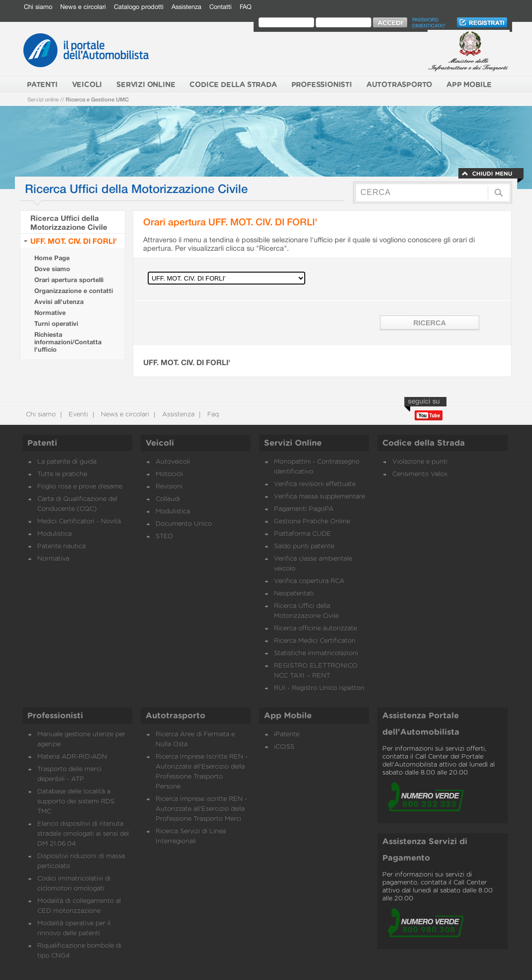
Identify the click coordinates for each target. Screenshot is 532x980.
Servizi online (43, 99)
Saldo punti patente (304, 546)
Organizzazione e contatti (74, 291)
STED (164, 537)
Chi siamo (38, 7)
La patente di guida (67, 462)
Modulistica (54, 534)
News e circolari (83, 7)
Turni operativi (56, 324)
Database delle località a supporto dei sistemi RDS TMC (76, 802)
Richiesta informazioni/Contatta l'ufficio (68, 342)
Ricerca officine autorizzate (315, 629)
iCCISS (284, 747)
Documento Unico (184, 524)
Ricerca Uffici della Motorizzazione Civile (69, 222)
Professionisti (55, 716)
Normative (50, 313)
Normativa (53, 559)
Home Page (52, 258)
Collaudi (168, 499)
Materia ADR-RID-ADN (72, 757)
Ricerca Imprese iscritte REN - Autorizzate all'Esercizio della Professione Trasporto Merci (201, 809)
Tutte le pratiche (62, 474)
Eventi (77, 415)
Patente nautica (61, 546)
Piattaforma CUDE (303, 534)
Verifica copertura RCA (309, 581)
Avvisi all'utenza (59, 302)
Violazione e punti (420, 462)
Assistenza (186, 7)
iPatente (287, 735)
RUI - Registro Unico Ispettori (319, 688)
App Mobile (288, 716)
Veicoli (160, 443)
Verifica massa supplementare (319, 497)
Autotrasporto (176, 716)
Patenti (42, 443)
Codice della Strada (424, 443)
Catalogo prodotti (139, 7)
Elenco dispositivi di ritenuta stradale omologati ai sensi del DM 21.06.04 (83, 834)
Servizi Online (293, 443)
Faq (212, 415)
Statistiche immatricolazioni (316, 653)
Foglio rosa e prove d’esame (80, 487)
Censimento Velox (420, 474)
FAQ (246, 7)
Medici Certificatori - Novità (79, 522)
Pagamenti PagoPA (304, 509)
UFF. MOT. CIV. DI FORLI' (74, 241)
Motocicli (169, 474)
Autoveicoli (173, 462)
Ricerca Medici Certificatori (315, 641)
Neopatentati (294, 594)
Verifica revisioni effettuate (315, 484)
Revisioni (169, 487)
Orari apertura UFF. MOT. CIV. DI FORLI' (230, 222)
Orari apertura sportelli (69, 280)
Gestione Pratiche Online (312, 522)
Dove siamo (52, 269)
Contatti (221, 7)
